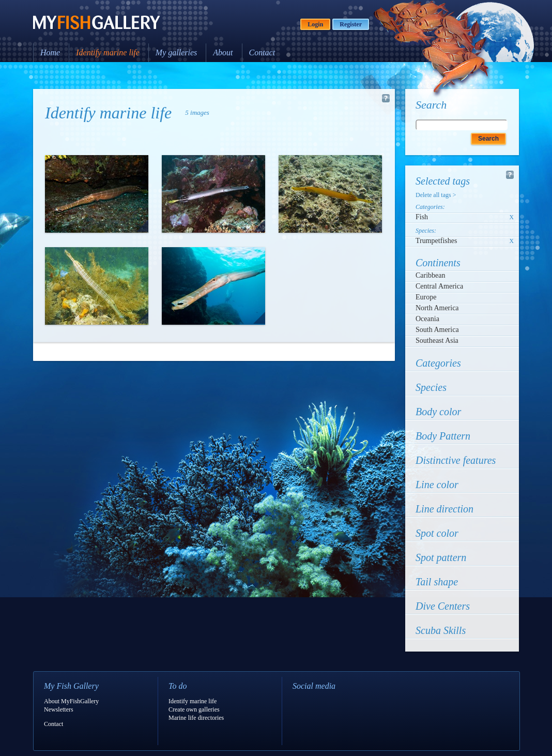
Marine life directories (196, 718)
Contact (262, 52)
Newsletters (59, 709)
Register (351, 24)
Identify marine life (108, 52)
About (223, 52)
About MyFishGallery (71, 701)
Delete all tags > (436, 195)
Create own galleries (194, 709)
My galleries (176, 52)
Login (315, 24)
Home (50, 52)
